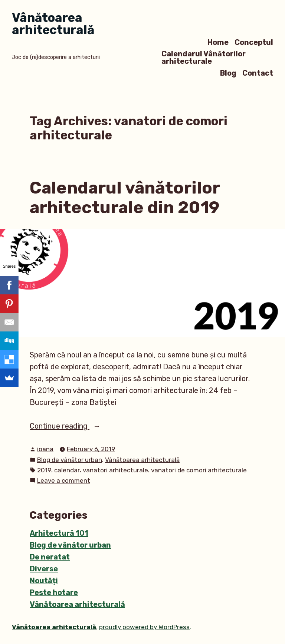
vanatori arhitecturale (115, 470)
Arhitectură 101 (59, 533)
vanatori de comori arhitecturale (199, 470)
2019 (44, 470)
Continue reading (82, 426)
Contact (258, 73)
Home (218, 42)
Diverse (44, 569)
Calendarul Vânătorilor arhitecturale (204, 58)
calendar (67, 470)
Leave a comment (64, 481)
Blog (228, 73)
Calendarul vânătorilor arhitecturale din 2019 (125, 197)
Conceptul (254, 42)
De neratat (50, 557)
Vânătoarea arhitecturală (53, 24)
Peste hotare (54, 592)
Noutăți (44, 581)
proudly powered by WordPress (144, 627)
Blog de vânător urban (70, 460)
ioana (45, 449)
